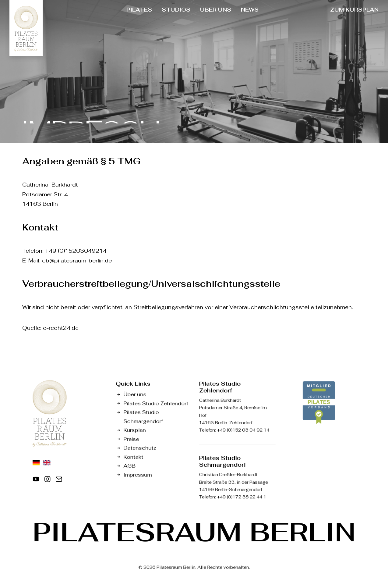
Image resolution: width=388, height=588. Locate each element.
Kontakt (133, 457)
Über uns (135, 394)
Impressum (138, 475)
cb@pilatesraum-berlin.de (77, 260)
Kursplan (134, 430)
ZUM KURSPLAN (354, 10)
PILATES (139, 10)
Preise (131, 439)
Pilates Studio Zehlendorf (156, 403)
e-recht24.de (61, 328)
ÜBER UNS (216, 10)
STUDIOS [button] (176, 10)
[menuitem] (139, 10)
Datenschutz (140, 448)
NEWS (250, 10)
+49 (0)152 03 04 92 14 (243, 430)
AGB (129, 466)
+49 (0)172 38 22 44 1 (242, 497)
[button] (36, 481)
